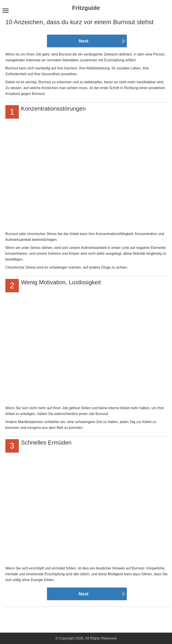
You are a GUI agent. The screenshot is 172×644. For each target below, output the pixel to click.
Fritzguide (86, 8)
